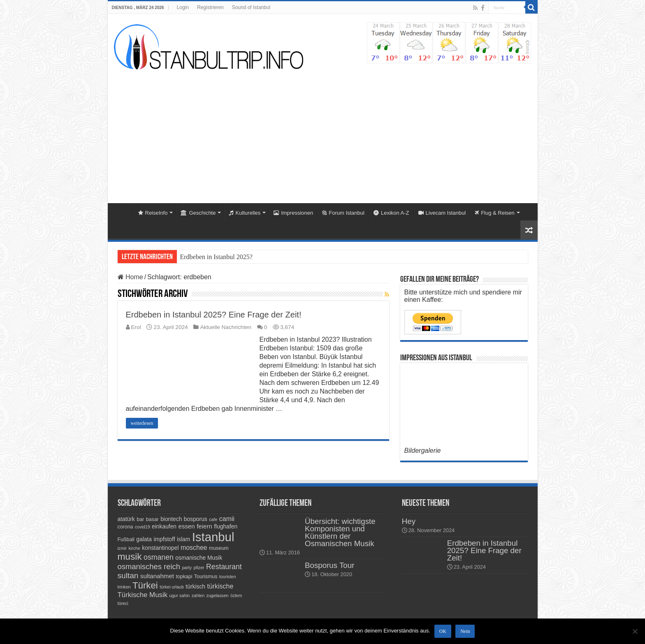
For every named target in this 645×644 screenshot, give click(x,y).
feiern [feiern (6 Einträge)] (204, 526)
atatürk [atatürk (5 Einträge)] (126, 519)
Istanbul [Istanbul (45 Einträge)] (213, 537)
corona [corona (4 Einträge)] (125, 527)
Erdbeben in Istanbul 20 (212, 257)
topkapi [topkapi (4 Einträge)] (184, 577)
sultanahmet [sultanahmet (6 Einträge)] (157, 576)
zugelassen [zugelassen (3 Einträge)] (218, 595)
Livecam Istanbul (442, 213)
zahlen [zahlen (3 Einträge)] (198, 595)
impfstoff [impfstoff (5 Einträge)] (164, 539)
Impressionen (293, 213)
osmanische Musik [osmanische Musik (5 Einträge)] (199, 558)
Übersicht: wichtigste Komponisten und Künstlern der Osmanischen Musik (340, 532)
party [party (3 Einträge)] (187, 568)
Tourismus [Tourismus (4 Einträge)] (206, 577)
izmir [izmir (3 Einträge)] (122, 548)
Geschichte (198, 213)
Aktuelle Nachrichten (226, 327)
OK (443, 631)
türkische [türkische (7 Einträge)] (220, 586)
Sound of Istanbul (251, 7)
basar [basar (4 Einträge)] (152, 519)
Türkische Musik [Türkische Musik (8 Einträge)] (143, 595)
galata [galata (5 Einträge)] (144, 539)
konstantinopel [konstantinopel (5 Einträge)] (160, 548)
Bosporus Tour (329, 565)
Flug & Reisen (495, 213)
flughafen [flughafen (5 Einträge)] (226, 526)
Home (123, 212)
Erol (136, 327)
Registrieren (210, 7)
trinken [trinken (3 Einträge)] (124, 587)
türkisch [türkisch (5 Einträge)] (195, 586)
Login (183, 7)
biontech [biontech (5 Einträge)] (171, 519)
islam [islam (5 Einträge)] (183, 539)
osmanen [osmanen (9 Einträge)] (159, 557)
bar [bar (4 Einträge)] (140, 519)
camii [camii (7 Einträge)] (227, 519)
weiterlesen (142, 423)
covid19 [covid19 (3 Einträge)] (143, 527)
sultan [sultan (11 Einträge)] (128, 576)
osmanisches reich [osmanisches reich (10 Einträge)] (149, 566)
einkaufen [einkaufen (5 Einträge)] (164, 526)
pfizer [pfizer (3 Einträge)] (199, 568)
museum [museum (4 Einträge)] (219, 548)
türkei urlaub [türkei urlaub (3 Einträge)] (172, 587)
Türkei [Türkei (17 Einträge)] (145, 585)
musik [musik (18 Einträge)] (130, 557)
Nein (465, 631)
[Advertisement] (323, 133)
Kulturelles (245, 213)
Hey (409, 521)
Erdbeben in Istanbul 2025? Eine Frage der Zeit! (214, 315)
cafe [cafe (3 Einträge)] (213, 519)
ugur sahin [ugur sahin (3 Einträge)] (180, 595)
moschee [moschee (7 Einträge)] (194, 548)
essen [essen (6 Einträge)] (187, 526)
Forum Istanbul (343, 213)
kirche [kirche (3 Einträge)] (134, 548)
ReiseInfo (153, 213)
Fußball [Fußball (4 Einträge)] (126, 540)
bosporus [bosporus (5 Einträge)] (196, 519)
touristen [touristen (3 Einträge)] (228, 577)
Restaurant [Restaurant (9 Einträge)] (224, 567)
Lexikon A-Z (391, 213)
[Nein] (635, 631)
